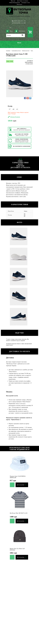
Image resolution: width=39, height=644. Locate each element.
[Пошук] (16, 35)
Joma (26, 211)
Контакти (19, 4)
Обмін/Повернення (15, 3)
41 (17, 109)
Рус (11, 27)
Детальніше (21, 485)
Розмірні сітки (26, 3)
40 (13, 109)
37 (10, 109)
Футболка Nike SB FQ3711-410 (19, 513)
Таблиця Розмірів (15, 117)
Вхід (9, 31)
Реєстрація (20, 31)
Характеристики (20, 163)
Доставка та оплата (23, 1)
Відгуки (20, 166)
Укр (8, 27)
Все (20, 159)
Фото (20, 164)
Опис (20, 161)
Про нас (13, 1)
